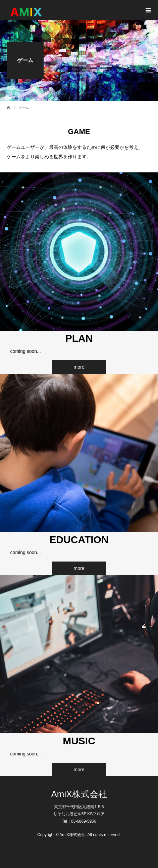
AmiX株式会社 (79, 794)
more (79, 367)
